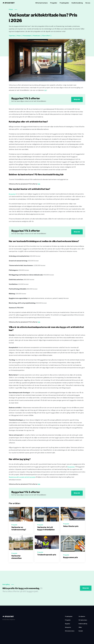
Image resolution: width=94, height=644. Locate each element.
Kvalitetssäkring (77, 3)
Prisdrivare (37, 36)
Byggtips (68, 624)
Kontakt (81, 631)
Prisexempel (27, 36)
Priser (11, 9)
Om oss (88, 3)
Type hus (12, 36)
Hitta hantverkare (42, 3)
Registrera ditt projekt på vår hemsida (22, 477)
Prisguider (54, 3)
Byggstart (12, 194)
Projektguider (64, 3)
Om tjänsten (82, 616)
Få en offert (46, 36)
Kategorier (68, 627)
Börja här (77, 99)
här (45, 90)
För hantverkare (83, 620)
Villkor (80, 627)
